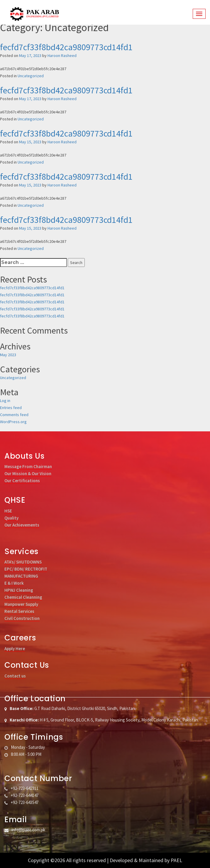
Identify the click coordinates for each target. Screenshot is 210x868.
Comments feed (14, 415)
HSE (8, 511)
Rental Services (19, 611)
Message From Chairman (28, 466)
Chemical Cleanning (23, 597)
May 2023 (8, 355)
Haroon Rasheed (62, 55)
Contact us (15, 676)
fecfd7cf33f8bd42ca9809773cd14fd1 (66, 47)
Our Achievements (22, 525)
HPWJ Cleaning (19, 590)
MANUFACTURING (21, 576)
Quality (11, 518)
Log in (5, 401)
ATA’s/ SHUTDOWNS (23, 562)
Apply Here (15, 649)
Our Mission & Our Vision (28, 473)
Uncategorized (31, 76)
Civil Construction (22, 618)
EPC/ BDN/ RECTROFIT (26, 569)
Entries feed (11, 408)
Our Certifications (22, 481)
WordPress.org (13, 422)
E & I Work (14, 583)
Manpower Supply (21, 604)
